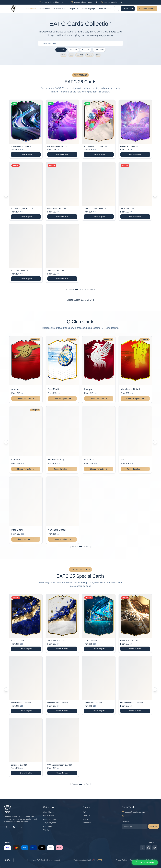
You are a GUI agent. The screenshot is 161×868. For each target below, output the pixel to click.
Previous (70, 290)
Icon (71, 55)
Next (93, 290)
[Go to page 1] (77, 290)
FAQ (84, 812)
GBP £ (9, 860)
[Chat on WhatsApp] (145, 862)
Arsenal (90, 55)
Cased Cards (60, 9)
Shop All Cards (49, 812)
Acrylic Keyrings (89, 9)
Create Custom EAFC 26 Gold (80, 300)
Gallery (46, 830)
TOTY (63, 55)
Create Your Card (50, 819)
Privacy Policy (121, 860)
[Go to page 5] (88, 290)
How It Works (105, 9)
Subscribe (154, 826)
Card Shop (31, 9)
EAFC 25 (86, 50)
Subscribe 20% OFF (147, 9)
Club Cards (99, 50)
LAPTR (100, 860)
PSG (98, 55)
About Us (86, 816)
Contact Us (87, 823)
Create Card (128, 9)
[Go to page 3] (83, 290)
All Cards (61, 50)
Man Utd (80, 55)
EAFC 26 (73, 50)
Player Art (74, 9)
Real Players (45, 9)
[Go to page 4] (85, 290)
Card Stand (48, 826)
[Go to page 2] (80, 290)
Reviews (86, 819)
